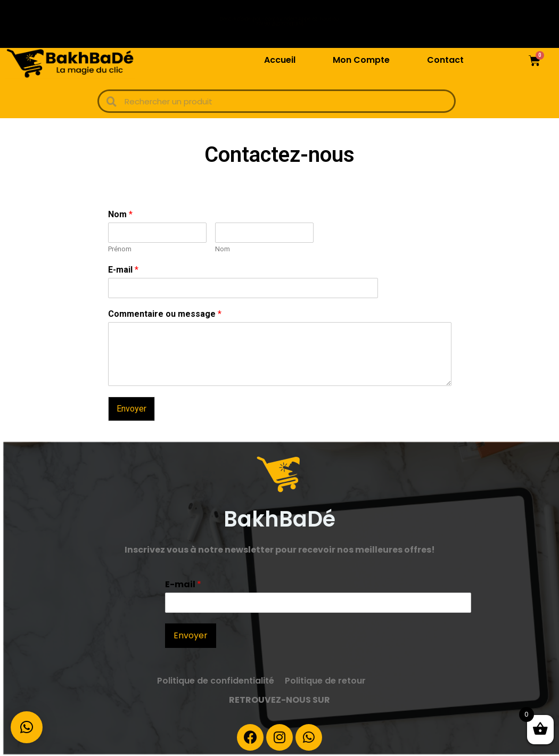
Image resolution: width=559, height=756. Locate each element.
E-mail (123, 270)
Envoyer (131, 409)
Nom (120, 214)
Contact (445, 60)
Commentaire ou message (165, 314)
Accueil (280, 60)
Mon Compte (361, 60)
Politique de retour (325, 681)
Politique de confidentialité (216, 681)
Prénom (120, 249)
